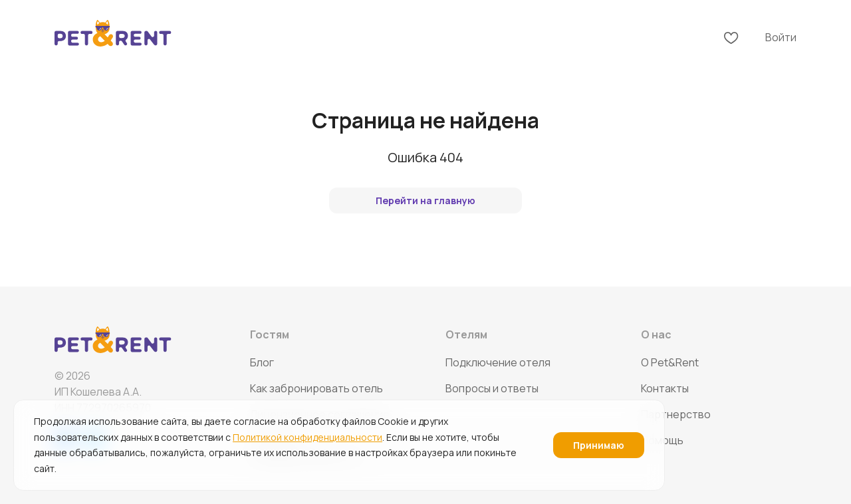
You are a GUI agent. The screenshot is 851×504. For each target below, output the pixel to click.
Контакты (665, 388)
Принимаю (599, 445)
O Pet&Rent (670, 362)
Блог (262, 362)
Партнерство (676, 414)
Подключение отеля (498, 362)
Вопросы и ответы (492, 388)
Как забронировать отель (316, 388)
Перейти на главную (425, 200)
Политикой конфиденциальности (307, 437)
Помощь (662, 440)
